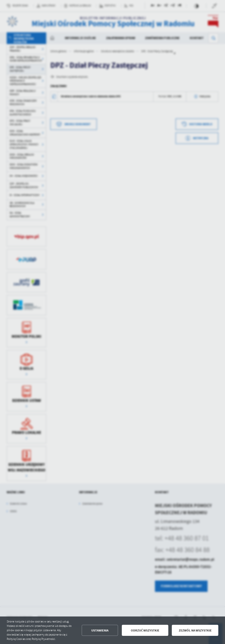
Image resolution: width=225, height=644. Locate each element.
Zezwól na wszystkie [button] (195, 630)
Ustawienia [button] (100, 630)
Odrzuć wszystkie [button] (145, 630)
